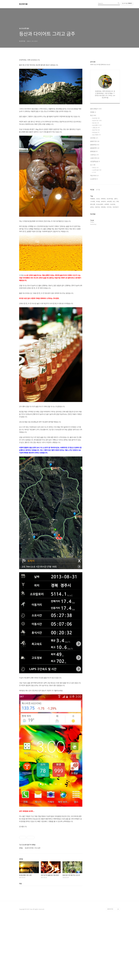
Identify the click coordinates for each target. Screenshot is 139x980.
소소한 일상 (97, 170)
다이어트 (94, 138)
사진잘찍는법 (95, 161)
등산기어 (96, 130)
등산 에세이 (97, 135)
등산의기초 (97, 121)
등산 (93, 115)
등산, (114, 201)
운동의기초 (95, 141)
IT (94, 172)
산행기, (116, 199)
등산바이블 (23, 4)
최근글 (92, 190)
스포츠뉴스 (94, 155)
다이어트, (109, 207)
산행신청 (96, 128)
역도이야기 (94, 176)
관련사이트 (110, 972)
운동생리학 (95, 148)
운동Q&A (94, 151)
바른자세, (98, 207)
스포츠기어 (95, 158)
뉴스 (93, 165)
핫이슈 (95, 168)
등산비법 (96, 118)
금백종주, (107, 204)
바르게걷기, (116, 207)
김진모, (98, 199)
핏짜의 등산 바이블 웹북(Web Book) (100, 64)
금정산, (92, 207)
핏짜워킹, (103, 199)
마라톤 (93, 112)
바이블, (98, 201)
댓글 (20, 947)
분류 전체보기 (96, 109)
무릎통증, (93, 199)
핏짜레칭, (103, 207)
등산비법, (113, 204)
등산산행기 (97, 125)
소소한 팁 (94, 179)
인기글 (98, 190)
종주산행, (93, 204)
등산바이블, (110, 199)
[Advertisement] (51, 844)
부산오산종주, (100, 204)
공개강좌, (103, 201)
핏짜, (118, 201)
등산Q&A (96, 132)
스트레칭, (93, 201)
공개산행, (109, 201)
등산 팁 (96, 123)
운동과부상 (95, 145)
